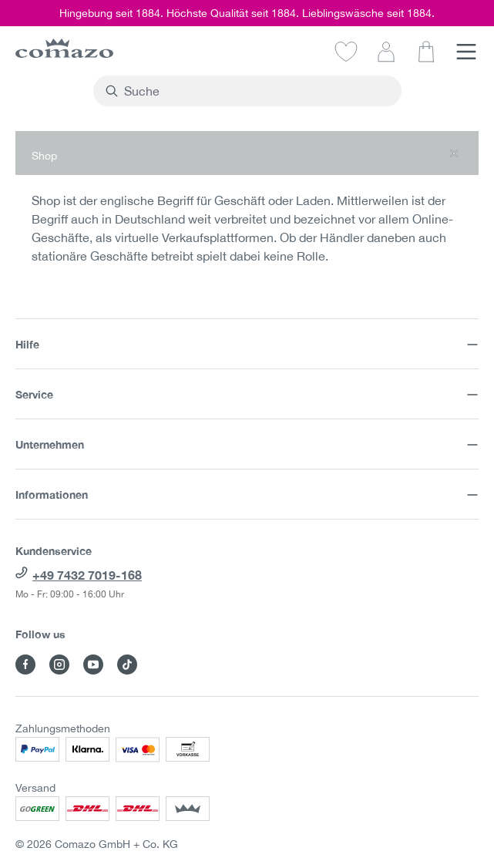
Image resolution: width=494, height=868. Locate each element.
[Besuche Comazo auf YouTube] (93, 664)
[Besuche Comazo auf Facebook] (25, 664)
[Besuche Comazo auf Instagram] (59, 664)
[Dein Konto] (386, 51)
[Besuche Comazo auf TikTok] (127, 664)
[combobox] (256, 91)
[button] (247, 153)
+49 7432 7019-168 (87, 575)
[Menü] (466, 51)
